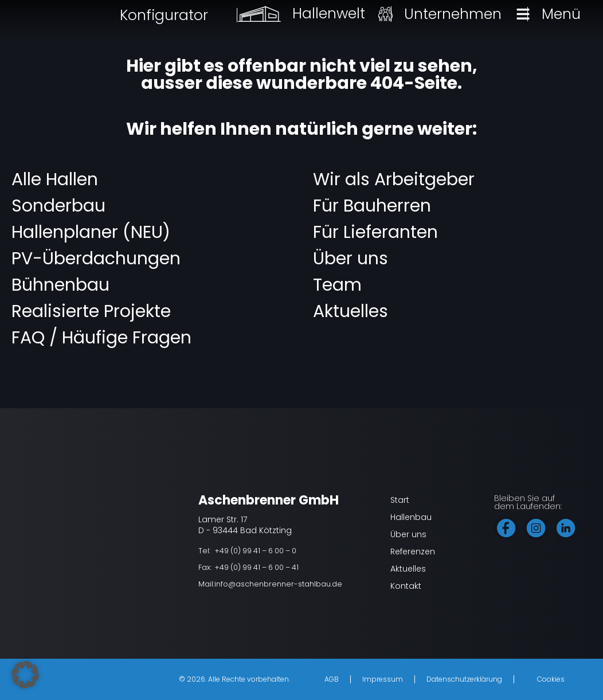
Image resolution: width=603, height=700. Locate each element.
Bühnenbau (60, 285)
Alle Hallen (55, 179)
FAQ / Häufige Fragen (101, 338)
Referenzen (413, 552)
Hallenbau (411, 517)
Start (400, 500)
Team (337, 285)
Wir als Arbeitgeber (394, 179)
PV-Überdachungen (96, 259)
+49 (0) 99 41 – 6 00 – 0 (255, 551)
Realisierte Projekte (91, 311)
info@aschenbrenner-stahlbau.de (278, 584)
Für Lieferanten (375, 232)
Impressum (383, 679)
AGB (332, 679)
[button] (25, 675)
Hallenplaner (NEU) (91, 232)
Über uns (351, 259)
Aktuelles (351, 311)
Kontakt (406, 586)
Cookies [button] (551, 679)
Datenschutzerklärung (464, 679)
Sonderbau (58, 206)
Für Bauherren (372, 206)
